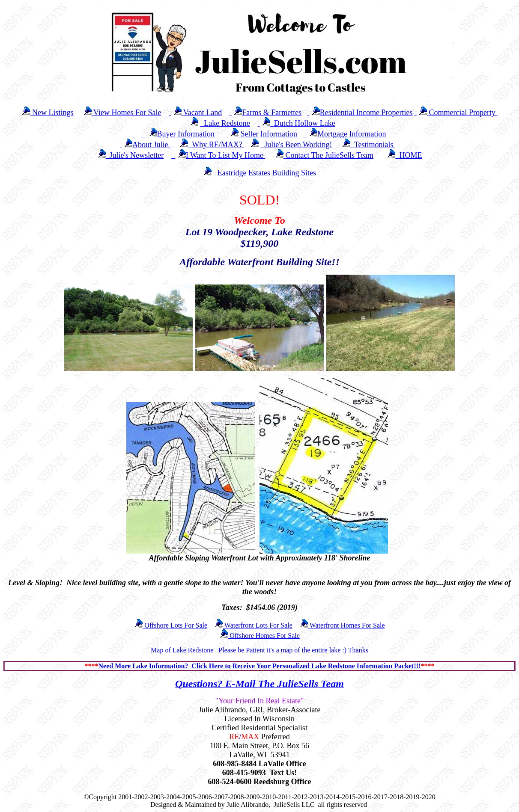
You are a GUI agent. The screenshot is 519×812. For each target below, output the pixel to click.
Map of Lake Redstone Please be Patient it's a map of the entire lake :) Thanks (259, 650)
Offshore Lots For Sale (171, 625)
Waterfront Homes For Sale (342, 625)
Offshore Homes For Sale (259, 636)
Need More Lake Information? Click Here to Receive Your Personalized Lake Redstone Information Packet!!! (259, 666)
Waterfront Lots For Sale (253, 625)
